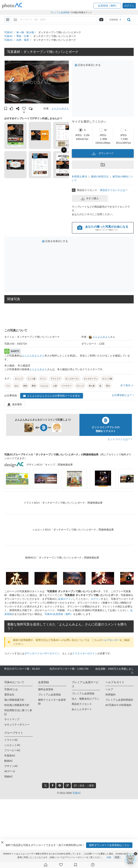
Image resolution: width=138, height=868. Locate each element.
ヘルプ (109, 689)
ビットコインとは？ (120, 439)
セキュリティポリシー (17, 725)
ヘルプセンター (111, 640)
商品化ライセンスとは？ (114, 190)
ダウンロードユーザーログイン (42, 653)
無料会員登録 (46, 689)
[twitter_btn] (45, 786)
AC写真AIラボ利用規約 (119, 705)
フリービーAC (12, 750)
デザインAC (11, 766)
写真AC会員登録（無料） (59, 614)
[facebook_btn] (53, 786)
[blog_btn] (67, 786)
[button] (107, 6)
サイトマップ (12, 719)
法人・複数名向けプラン (86, 699)
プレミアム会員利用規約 (119, 700)
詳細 (109, 857)
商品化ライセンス (82, 704)
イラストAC (11, 740)
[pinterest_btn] (60, 786)
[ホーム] (46, 865)
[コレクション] (75, 865)
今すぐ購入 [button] (90, 199)
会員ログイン (66, 599)
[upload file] (101, 20)
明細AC (9, 776)
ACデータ (10, 771)
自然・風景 (23, 40)
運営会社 (9, 695)
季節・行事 (23, 36)
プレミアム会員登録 (49, 695)
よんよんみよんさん (33, 356)
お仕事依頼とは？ (123, 395)
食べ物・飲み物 (25, 32)
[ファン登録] (61, 865)
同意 (117, 857)
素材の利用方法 (100, 177)
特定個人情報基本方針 (17, 705)
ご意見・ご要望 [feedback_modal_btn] (84, 785)
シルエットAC (12, 745)
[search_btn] (129, 20)
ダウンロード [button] (103, 153)
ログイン (96, 599)
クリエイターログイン (85, 653)
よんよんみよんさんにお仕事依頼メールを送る (52, 396)
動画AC (9, 761)
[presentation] (129, 479)
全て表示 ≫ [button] (127, 385)
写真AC (9, 32)
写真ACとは (11, 689)
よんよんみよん (60, 108)
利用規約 (111, 695)
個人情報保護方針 (14, 700)
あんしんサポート (82, 709)
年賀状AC (10, 756)
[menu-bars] (8, 20)
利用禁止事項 (79, 177)
